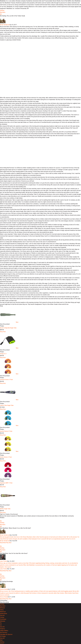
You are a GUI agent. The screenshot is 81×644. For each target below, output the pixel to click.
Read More (3, 588)
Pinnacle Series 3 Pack (6, 419)
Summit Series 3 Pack (6, 470)
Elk (1, 14)
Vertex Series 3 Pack (6, 496)
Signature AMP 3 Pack (6, 522)
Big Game (3, 12)
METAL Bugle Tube (5, 548)
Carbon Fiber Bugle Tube (7, 445)
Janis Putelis (4, 612)
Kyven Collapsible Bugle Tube (8, 367)
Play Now (9, 588)
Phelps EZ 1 (3, 393)
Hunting (2, 10)
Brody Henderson (5, 64)
